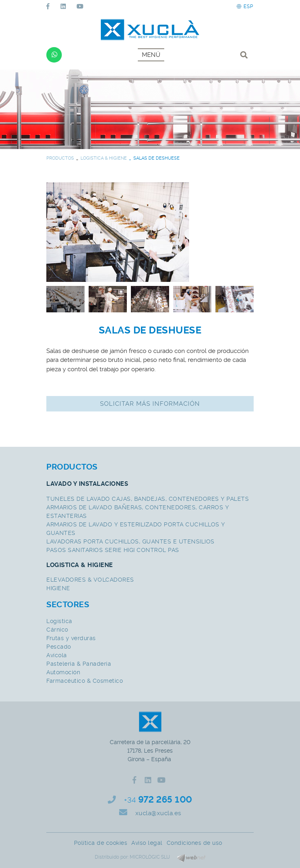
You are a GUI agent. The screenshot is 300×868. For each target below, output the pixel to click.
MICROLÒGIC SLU (150, 857)
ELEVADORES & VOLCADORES (90, 580)
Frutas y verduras (71, 638)
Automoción (63, 672)
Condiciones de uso (195, 843)
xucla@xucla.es (158, 813)
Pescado (59, 647)
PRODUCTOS (60, 158)
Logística (59, 621)
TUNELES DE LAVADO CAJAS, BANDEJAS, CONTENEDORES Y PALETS (148, 499)
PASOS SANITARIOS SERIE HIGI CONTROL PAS (113, 550)
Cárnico (57, 630)
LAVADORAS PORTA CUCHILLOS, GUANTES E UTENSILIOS (130, 541)
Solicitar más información (150, 404)
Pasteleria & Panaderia (79, 664)
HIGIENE (58, 588)
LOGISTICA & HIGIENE (104, 158)
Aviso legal (147, 843)
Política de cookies (101, 843)
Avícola (57, 655)
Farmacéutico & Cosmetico (85, 681)
